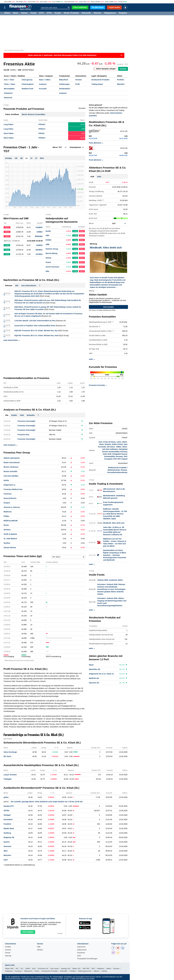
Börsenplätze (9, 89)
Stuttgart (7, 815)
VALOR (6, 70)
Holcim (49, 258)
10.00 (83, 124)
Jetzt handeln (108, 307)
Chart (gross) (27, 80)
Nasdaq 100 (65, 969)
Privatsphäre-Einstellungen (87, 959)
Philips (6, 516)
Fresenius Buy (23, 435)
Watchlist (121, 84)
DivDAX (108, 444)
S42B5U (39, 245)
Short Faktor (9, 133)
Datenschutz (82, 950)
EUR (92, 177)
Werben (40, 950)
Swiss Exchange (10, 752)
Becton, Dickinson (11, 467)
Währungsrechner (85, 971)
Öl (119, 2)
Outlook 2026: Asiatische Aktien (110, 580)
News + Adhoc (45, 80)
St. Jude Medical (10, 539)
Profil (77, 84)
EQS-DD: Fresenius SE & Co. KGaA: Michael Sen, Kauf (36, 335)
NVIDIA (49, 240)
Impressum (81, 947)
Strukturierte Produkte (100, 80)
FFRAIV (42, 133)
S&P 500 (86, 969)
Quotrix (7, 842)
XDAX (125, 447)
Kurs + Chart (9, 80)
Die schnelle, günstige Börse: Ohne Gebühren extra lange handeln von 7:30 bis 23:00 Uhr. (43, 802)
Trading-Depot (97, 84)
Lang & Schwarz (10, 775)
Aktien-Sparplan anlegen (106, 69)
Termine (78, 80)
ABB (47, 244)
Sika (47, 271)
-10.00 (82, 138)
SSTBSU (39, 254)
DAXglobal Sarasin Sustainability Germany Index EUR (115, 452)
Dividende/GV (65, 89)
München (7, 855)
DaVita (6, 480)
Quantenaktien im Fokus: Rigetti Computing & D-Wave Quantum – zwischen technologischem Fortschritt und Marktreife (115, 555)
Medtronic (8, 512)
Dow (29, 2)
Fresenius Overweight (26, 421)
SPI (17, 2)
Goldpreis (100, 969)
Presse (8, 953)
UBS (47, 235)
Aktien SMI (9, 969)
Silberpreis (28, 971)
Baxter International (12, 462)
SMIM (28, 969)
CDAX (101, 444)
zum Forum (8, 739)
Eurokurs (18, 971)
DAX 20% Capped (120, 459)
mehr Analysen (10, 445)
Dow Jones (54, 969)
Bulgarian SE (9, 837)
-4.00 (83, 133)
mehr (99, 177)
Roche (6, 525)
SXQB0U (39, 227)
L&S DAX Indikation (110, 449)
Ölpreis (96, 971)
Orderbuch (8, 93)
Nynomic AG (94, 683)
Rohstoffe (86, 13)
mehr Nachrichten (12, 340)
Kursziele (43, 89)
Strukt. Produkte (71, 13)
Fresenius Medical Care (13, 489)
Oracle (48, 262)
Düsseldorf (8, 820)
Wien (6, 851)
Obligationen (110, 13)
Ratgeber (123, 13)
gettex (6, 797)
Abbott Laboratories (12, 458)
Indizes (24, 13)
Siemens (7, 530)
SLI (22, 969)
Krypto (58, 13)
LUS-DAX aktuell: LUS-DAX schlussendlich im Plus (35, 321)
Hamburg (7, 833)
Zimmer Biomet (10, 548)
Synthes (7, 543)
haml (6, 860)
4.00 (83, 129)
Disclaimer (81, 953)
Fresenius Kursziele (98, 385)
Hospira (7, 503)
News (16, 13)
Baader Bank (9, 828)
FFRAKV (42, 138)
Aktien (7, 13)
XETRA (6, 811)
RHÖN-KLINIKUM (11, 521)
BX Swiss (7, 756)
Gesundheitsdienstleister (117, 473)
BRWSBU (39, 236)
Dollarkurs (9, 971)
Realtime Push (27, 89)
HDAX (125, 442)
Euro (54, 2)
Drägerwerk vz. (10, 485)
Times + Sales (10, 84)
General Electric (10, 498)
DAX (41, 2)
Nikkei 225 (76, 969)
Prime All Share (109, 442)
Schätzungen (64, 84)
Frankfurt (7, 824)
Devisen (97, 13)
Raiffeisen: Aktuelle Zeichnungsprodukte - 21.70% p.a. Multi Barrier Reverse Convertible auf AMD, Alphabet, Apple (115, 514)
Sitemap (8, 956)
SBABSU (39, 250)
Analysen (43, 84)
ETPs (49, 13)
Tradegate (8, 779)
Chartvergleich (28, 84)
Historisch (8, 98)
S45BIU (40, 232)
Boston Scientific (11, 471)
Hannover (8, 846)
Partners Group (52, 249)
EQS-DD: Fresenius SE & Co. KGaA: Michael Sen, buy (36, 331)
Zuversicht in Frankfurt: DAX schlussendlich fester (35, 326)
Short (82, 231)
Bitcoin (93, 2)
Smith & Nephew (10, 534)
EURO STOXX (117, 444)
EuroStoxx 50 (43, 969)
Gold (81, 2)
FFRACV (42, 129)
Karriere (8, 950)
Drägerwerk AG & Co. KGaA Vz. (102, 674)
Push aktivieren (96, 143)
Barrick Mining (52, 253)
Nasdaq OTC (9, 806)
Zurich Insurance (53, 267)
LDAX (119, 442)
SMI (5, 2)
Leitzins (104, 971)
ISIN (20, 70)
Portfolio (121, 80)
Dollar (107, 2)
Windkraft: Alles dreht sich (114, 523)
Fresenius (8, 494)
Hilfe (39, 947)
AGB (79, 956)
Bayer (91, 665)
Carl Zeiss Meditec (11, 476)
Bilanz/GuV (64, 80)
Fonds (33, 13)
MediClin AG (94, 678)
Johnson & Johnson (12, 507)
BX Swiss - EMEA (114, 447)
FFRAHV (42, 124)
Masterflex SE (95, 669)
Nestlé (48, 231)
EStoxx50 (67, 2)
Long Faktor (9, 124)
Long (75, 231)
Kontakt (8, 947)
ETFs (42, 13)
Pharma (124, 470)
